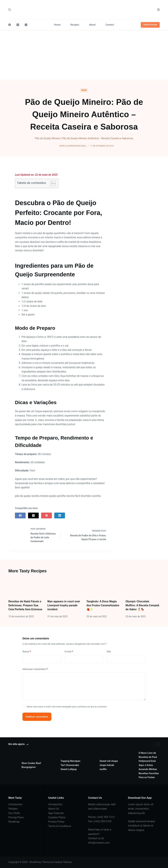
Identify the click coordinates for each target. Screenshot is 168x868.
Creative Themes (63, 862)
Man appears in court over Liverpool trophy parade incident (64, 605)
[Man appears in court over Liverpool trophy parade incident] (64, 587)
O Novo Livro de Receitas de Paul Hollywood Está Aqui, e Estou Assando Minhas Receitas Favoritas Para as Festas (149, 765)
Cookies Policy (57, 817)
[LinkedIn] (60, 515)
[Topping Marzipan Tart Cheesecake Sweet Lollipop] (52, 765)
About (92, 25)
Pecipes (13, 809)
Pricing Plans (16, 817)
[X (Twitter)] (18, 25)
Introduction (15, 804)
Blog (84, 90)
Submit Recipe (150, 25)
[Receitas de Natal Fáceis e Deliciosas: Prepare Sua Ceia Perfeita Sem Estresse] (25, 587)
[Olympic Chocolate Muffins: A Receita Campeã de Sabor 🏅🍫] (143, 587)
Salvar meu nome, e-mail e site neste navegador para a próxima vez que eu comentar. (67, 707)
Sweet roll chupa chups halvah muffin (109, 765)
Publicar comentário (37, 717)
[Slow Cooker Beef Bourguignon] (13, 765)
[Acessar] (158, 10)
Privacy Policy (56, 822)
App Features (56, 813)
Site (109, 652)
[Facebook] (10, 25)
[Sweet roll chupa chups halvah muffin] (91, 765)
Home (57, 25)
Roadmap (14, 822)
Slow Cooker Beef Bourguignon (31, 765)
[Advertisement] (84, 55)
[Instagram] (26, 25)
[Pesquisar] (10, 10)
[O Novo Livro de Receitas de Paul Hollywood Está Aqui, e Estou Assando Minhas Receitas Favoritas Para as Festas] (130, 765)
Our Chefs (14, 813)
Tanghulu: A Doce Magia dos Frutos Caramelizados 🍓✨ (103, 605)
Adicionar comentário (35, 669)
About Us (54, 809)
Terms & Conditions (60, 826)
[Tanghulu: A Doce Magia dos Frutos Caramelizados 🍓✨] (104, 587)
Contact (110, 25)
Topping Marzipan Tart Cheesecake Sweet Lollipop (70, 765)
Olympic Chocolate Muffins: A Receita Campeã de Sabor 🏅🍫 (142, 605)
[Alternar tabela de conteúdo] (51, 183)
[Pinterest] (47, 515)
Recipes (75, 25)
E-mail (69, 652)
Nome (27, 652)
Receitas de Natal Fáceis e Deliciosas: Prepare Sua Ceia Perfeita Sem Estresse (25, 605)
